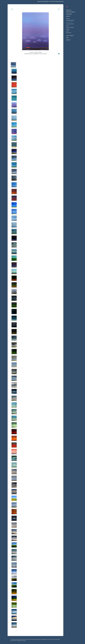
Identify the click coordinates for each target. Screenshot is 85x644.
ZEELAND (68, 19)
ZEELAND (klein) (69, 22)
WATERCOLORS (69, 33)
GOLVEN (68, 26)
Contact (68, 40)
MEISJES (68, 29)
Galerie (68, 16)
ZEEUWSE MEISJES (70, 27)
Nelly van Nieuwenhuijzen (43, 1)
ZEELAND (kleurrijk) (70, 20)
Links (67, 38)
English (67, 7)
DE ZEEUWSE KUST (70, 24)
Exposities (69, 14)
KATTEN (67, 31)
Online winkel (70, 36)
